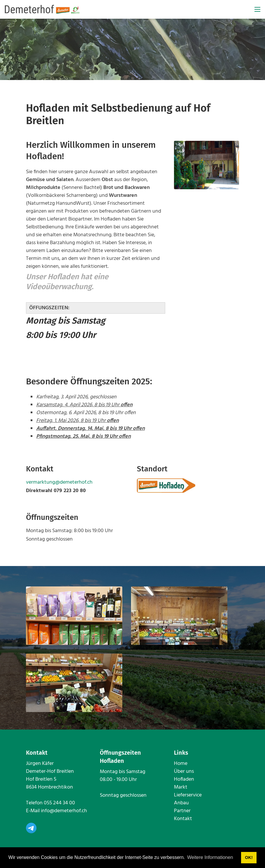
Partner (182, 811)
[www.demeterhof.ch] (42, 9)
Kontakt (183, 819)
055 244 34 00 (59, 803)
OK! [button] (249, 857)
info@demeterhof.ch (64, 811)
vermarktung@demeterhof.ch (59, 482)
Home (181, 764)
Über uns (184, 771)
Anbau (181, 803)
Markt (181, 787)
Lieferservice (188, 795)
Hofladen (184, 779)
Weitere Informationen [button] (210, 857)
